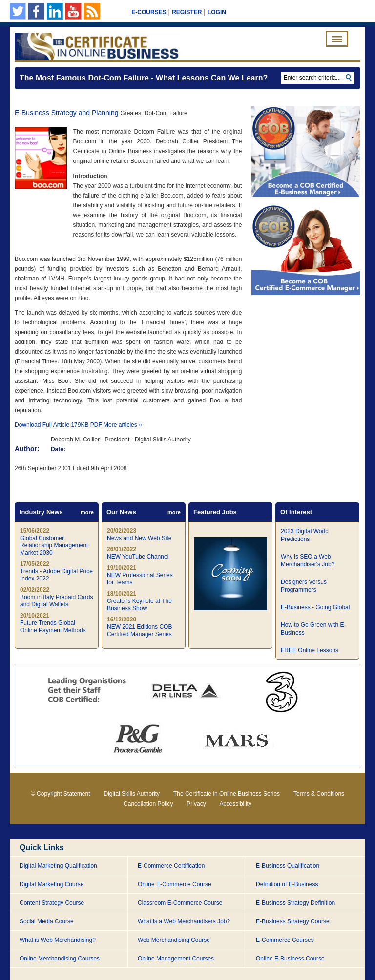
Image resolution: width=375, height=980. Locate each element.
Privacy (196, 804)
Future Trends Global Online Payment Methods (53, 627)
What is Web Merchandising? (58, 940)
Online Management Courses (176, 959)
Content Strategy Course (52, 903)
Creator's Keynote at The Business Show (139, 605)
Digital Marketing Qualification (58, 866)
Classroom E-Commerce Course (180, 903)
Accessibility (236, 804)
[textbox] (318, 78)
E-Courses (149, 12)
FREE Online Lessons (310, 650)
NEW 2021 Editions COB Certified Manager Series (139, 630)
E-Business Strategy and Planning (66, 113)
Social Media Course (47, 921)
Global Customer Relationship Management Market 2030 (54, 545)
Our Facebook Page (36, 11)
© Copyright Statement (61, 794)
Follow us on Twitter (18, 11)
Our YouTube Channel (73, 11)
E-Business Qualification (288, 866)
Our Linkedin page (55, 11)
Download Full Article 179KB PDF (58, 425)
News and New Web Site (139, 538)
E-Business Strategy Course (293, 921)
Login (217, 12)
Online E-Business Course (290, 959)
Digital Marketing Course (52, 884)
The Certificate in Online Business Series (227, 794)
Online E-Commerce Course (175, 884)
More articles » (123, 425)
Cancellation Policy (148, 804)
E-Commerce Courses (285, 940)
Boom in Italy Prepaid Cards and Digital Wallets (56, 601)
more (87, 512)
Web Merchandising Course (174, 940)
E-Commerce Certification (171, 866)
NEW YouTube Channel (138, 557)
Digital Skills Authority (132, 794)
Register (187, 12)
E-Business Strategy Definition (295, 903)
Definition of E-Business (287, 884)
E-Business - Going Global (315, 607)
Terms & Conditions (319, 794)
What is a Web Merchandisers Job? (184, 921)
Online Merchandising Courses (60, 959)
